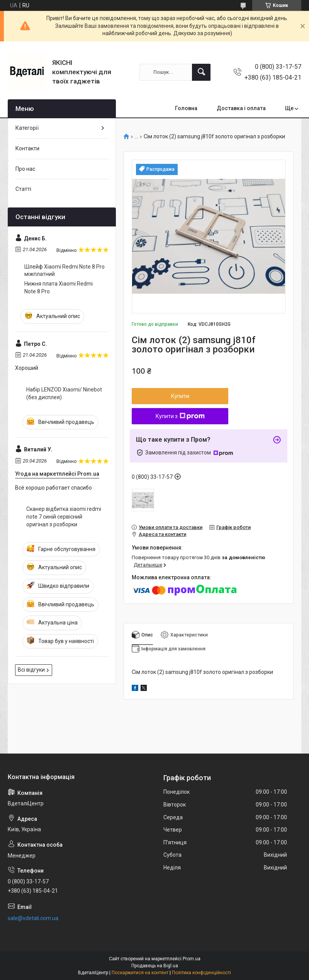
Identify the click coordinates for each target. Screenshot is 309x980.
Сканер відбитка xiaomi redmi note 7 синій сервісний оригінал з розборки (64, 516)
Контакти (27, 148)
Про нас (25, 169)
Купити (180, 396)
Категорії (27, 128)
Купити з (180, 416)
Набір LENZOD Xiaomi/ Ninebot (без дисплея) (64, 393)
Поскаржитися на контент (140, 973)
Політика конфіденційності (201, 973)
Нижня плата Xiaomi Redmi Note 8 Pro (59, 288)
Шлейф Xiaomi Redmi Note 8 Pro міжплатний (65, 271)
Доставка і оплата (241, 108)
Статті (23, 189)
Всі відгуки (31, 670)
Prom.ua (192, 959)
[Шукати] (201, 72)
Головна (186, 108)
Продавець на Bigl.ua (155, 966)
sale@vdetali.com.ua (33, 918)
